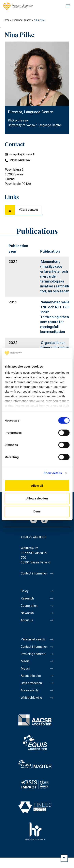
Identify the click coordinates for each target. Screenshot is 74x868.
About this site (31, 676)
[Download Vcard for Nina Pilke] (23, 210)
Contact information (34, 573)
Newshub (27, 613)
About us (27, 620)
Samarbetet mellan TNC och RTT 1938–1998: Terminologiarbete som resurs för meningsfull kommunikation (56, 317)
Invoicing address (33, 654)
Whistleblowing (31, 698)
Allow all (37, 486)
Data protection (31, 683)
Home (6, 20)
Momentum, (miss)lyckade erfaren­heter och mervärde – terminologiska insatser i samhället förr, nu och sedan (56, 276)
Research (27, 598)
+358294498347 (20, 160)
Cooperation (29, 606)
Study (25, 591)
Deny (37, 511)
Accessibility (30, 690)
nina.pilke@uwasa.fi (22, 154)
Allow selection (37, 498)
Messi (25, 668)
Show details (53, 473)
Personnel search (22, 20)
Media (25, 661)
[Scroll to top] (64, 858)
